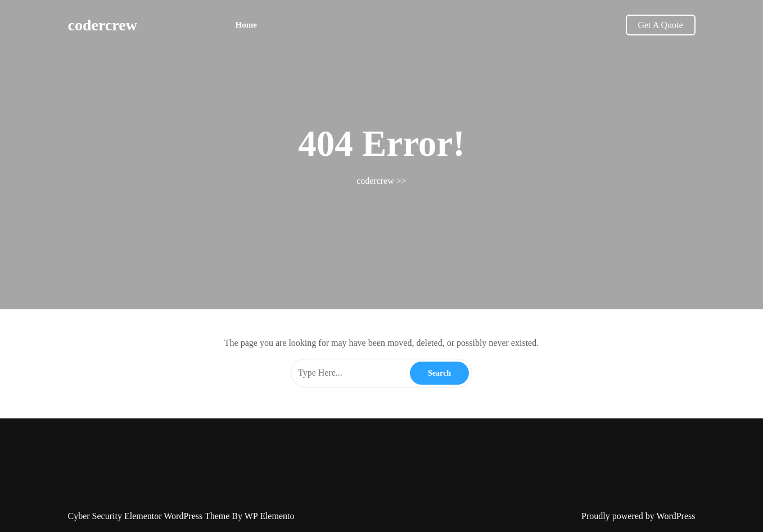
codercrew (103, 25)
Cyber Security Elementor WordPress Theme (150, 516)
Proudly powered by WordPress (638, 516)
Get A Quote (661, 25)
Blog (404, 525)
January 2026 (365, 525)
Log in (384, 525)
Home (246, 25)
